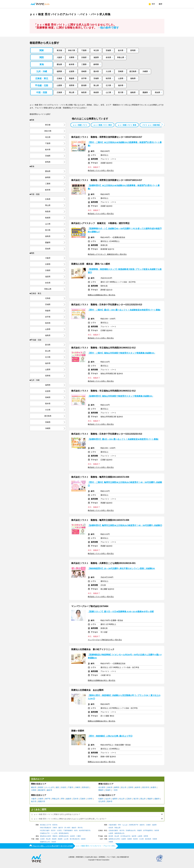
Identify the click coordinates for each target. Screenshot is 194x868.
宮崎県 (121, 71)
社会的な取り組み (91, 857)
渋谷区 (64, 787)
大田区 (34, 790)
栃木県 (121, 50)
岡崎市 (55, 836)
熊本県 (96, 71)
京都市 (41, 799)
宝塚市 (83, 799)
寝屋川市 (42, 801)
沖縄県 (145, 71)
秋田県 (108, 78)
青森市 (150, 799)
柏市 (76, 830)
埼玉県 (96, 50)
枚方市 (34, 801)
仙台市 (108, 799)
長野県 (72, 85)
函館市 (157, 799)
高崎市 (66, 833)
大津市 (90, 799)
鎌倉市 (74, 828)
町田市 (55, 825)
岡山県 (72, 92)
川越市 (47, 830)
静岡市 (117, 787)
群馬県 (133, 50)
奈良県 (108, 57)
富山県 (96, 85)
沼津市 (131, 787)
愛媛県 (145, 92)
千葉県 (84, 50)
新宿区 (41, 787)
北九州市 (102, 801)
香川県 (121, 92)
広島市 (129, 799)
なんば (125, 825)
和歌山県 (121, 57)
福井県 (121, 85)
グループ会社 (111, 857)
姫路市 (69, 799)
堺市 (63, 799)
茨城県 (108, 50)
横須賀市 (42, 790)
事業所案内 (80, 857)
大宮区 (59, 830)
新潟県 (84, 85)
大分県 (108, 71)
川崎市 (78, 787)
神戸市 (48, 799)
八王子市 (48, 825)
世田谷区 (85, 787)
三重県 (84, 64)
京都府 (84, 57)
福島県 (133, 78)
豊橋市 (101, 790)
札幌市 (101, 799)
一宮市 (115, 790)
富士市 (124, 787)
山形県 (121, 78)
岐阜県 (72, 64)
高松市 (77, 839)
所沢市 (53, 830)
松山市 (122, 799)
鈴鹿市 (154, 787)
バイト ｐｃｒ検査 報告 (151, 125)
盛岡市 (150, 830)
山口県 (108, 92)
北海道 (59, 78)
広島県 (59, 92)
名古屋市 (102, 787)
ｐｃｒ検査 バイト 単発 (127, 125)
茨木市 (76, 799)
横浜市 (34, 787)
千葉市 (71, 787)
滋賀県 (96, 57)
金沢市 (128, 836)
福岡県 (59, 71)
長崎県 (84, 71)
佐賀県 (72, 71)
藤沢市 (61, 828)
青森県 (72, 78)
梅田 (115, 825)
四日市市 (146, 787)
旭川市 (136, 799)
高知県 (157, 92)
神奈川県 (72, 50)
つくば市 (54, 833)
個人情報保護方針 (123, 857)
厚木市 (80, 828)
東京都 (59, 50)
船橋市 (71, 830)
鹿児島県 (133, 71)
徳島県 (133, 92)
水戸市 (47, 833)
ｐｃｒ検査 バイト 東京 (103, 125)
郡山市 (143, 799)
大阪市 (34, 799)
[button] (162, 125)
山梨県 (59, 85)
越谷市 (50, 790)
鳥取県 (84, 92)
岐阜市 (138, 787)
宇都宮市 (87, 830)
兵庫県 (72, 57)
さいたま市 (50, 787)
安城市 (108, 790)
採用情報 (102, 857)
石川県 (108, 85)
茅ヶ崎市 (67, 828)
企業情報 (71, 857)
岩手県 (84, 78)
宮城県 (96, 78)
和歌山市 (56, 799)
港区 (57, 787)
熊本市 (110, 801)
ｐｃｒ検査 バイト (80, 125)
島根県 (96, 92)
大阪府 (59, 57)
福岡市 (115, 799)
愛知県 (59, 64)
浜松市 (110, 787)
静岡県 (96, 64)
